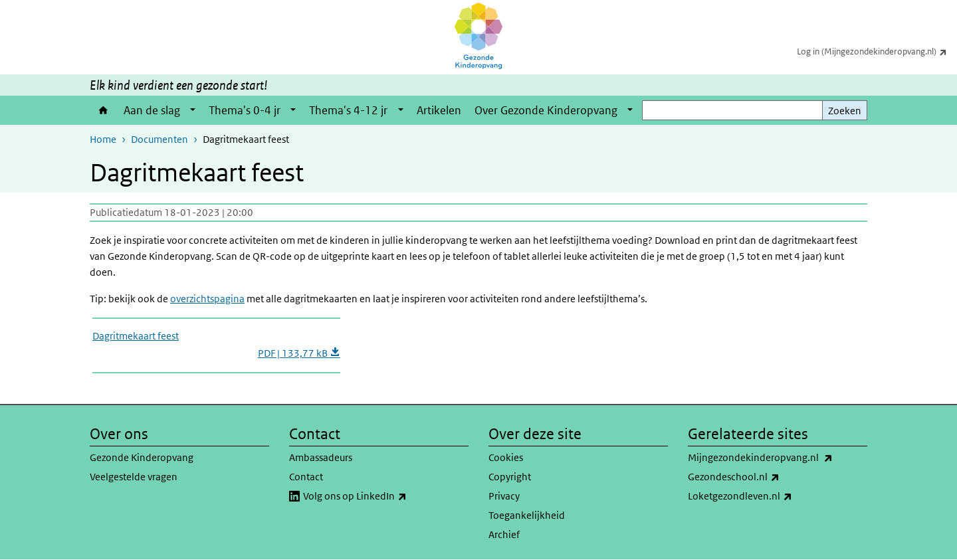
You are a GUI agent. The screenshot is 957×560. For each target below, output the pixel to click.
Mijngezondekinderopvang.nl (778, 458)
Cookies (506, 457)
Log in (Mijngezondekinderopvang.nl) (877, 51)
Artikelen (439, 110)
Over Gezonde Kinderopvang (546, 110)
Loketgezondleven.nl (769, 496)
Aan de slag (152, 110)
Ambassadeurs (321, 457)
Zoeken (845, 111)
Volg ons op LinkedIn (384, 496)
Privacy (504, 496)
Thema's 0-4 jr (245, 110)
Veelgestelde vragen (134, 477)
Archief (504, 534)
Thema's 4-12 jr (348, 110)
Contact (306, 477)
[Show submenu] (193, 110)
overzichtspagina (207, 299)
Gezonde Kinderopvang (142, 457)
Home (103, 110)
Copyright (510, 477)
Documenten (159, 139)
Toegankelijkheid (527, 515)
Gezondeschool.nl (763, 477)
